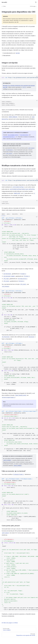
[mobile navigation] (36, 2)
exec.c (3, 214)
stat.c (21, 214)
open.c (9, 214)
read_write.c (15, 214)
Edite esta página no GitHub (10, 623)
